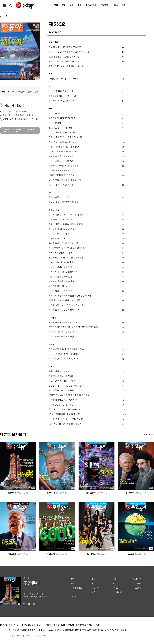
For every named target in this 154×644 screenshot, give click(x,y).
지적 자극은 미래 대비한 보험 (61, 391)
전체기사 (75, 597)
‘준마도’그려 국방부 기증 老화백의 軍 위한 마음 (69, 395)
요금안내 (7, 131)
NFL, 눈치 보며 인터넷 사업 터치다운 (65, 354)
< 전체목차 (5, 16)
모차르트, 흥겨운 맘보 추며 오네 (63, 281)
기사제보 (137, 579)
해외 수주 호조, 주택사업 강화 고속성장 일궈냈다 (70, 52)
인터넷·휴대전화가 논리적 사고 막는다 (65, 137)
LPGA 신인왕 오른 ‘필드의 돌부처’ (63, 405)
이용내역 (31, 131)
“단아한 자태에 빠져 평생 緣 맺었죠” (64, 414)
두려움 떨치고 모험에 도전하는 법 (63, 243)
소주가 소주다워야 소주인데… (62, 262)
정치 (56, 5)
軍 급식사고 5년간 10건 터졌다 (62, 185)
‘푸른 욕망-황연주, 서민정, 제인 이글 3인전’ (67, 301)
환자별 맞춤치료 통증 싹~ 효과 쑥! (63, 323)
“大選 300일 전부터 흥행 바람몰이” (64, 79)
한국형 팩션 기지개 (57, 239)
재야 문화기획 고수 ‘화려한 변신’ (63, 400)
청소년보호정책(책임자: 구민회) (88, 625)
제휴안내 (39, 625)
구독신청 (137, 584)
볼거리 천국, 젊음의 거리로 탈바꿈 (64, 229)
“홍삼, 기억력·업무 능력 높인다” (63, 337)
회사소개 (12, 625)
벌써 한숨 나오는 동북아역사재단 (63, 156)
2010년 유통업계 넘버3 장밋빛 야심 (64, 57)
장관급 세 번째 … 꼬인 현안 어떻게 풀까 (66, 386)
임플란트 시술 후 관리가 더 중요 (63, 332)
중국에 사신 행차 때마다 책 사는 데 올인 (66, 215)
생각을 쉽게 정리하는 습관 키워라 (63, 133)
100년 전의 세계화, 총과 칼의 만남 (64, 152)
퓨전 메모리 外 (55, 114)
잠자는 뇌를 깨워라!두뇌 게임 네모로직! (66, 224)
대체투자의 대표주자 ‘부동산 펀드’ (64, 96)
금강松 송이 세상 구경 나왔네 (61, 161)
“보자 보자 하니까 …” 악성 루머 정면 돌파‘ (67, 248)
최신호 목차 (117, 584)
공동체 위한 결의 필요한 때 (60, 372)
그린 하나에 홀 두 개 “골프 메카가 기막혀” (67, 349)
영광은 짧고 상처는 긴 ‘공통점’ (62, 291)
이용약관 (55, 625)
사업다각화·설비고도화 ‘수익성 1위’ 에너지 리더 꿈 (71, 62)
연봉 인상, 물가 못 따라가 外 (61, 91)
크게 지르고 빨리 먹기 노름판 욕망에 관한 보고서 (70, 296)
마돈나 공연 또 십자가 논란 (60, 277)
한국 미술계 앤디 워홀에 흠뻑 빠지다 (64, 310)
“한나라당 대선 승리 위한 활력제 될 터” (66, 424)
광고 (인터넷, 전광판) (25, 625)
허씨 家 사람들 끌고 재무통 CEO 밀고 (65, 47)
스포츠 (115, 5)
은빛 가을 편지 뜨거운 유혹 (60, 128)
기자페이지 (117, 592)
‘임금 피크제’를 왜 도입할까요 (62, 142)
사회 (72, 5)
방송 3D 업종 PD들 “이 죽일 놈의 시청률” (67, 258)
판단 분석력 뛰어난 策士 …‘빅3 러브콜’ (66, 419)
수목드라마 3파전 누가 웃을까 (62, 253)
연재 (114, 579)
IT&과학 (104, 5)
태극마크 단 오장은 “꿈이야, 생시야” (64, 359)
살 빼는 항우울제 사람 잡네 (60, 171)
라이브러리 (117, 588)
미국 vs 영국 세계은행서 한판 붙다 (64, 202)
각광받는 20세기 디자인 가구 (61, 267)
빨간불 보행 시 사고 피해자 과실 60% (65, 180)
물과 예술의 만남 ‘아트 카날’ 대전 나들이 (66, 305)
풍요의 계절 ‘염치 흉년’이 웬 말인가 (64, 118)
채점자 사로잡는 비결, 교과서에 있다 (64, 147)
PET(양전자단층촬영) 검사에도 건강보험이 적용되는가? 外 (74, 327)
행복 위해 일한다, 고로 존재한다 (63, 101)
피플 (124, 5)
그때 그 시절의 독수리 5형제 (61, 376)
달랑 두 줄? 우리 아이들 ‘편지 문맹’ (64, 166)
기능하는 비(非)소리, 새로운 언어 (63, 272)
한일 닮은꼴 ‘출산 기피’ (59, 198)
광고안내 (137, 588)
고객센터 (47, 625)
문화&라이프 (91, 5)
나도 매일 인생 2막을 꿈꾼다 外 (62, 381)
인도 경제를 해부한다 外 (59, 234)
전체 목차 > (149, 435)
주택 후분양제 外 (56, 123)
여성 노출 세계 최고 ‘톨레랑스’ (62, 220)
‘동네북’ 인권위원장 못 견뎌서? (62, 175)
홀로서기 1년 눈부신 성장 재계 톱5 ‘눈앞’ (66, 66)
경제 (64, 5)
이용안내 (19, 131)
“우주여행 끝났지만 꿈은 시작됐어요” (65, 410)
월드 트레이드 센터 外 (58, 286)
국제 (79, 5)
